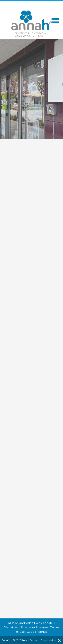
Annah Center (29, 640)
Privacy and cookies (34, 627)
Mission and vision (21, 623)
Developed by (51, 640)
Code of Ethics (37, 632)
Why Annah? (44, 623)
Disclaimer (11, 627)
